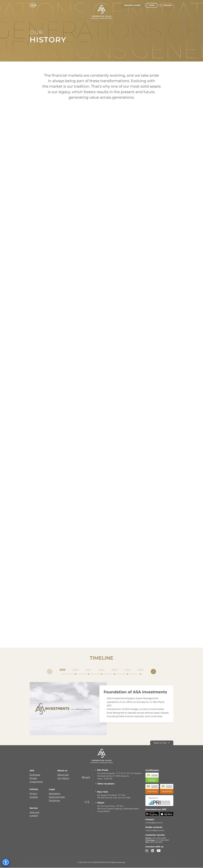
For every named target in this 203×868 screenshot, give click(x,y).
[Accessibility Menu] (6, 862)
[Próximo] (153, 672)
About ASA (63, 775)
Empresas (35, 775)
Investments (36, 782)
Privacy (33, 794)
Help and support (35, 814)
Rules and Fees (57, 797)
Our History (63, 779)
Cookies (34, 797)
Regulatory (55, 794)
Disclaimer (54, 801)
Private (33, 779)
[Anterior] (50, 672)
